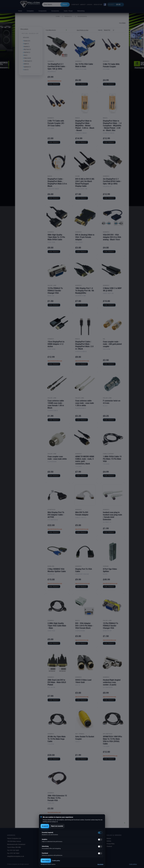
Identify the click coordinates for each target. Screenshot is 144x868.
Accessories (55, 11)
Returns (109, 838)
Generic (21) (27, 41)
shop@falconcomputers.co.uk (16, 856)
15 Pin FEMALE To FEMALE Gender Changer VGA (55, 291)
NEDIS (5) (26, 64)
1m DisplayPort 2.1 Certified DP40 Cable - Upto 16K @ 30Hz (57, 66)
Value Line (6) (27, 58)
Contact (75, 5)
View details (100, 864)
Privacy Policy (111, 844)
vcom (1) (26, 70)
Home (20, 11)
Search (65, 4)
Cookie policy (56, 861)
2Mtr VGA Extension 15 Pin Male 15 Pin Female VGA (57, 798)
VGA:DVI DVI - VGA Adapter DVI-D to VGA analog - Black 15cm (112, 237)
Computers (30, 11)
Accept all (45, 826)
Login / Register (95, 5)
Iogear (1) (26, 44)
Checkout (109, 846)
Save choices (46, 861)
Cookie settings (133, 864)
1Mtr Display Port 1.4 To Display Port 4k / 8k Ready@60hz (85, 291)
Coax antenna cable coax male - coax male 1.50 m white (85, 403)
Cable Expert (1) (28, 61)
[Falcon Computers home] (30, 4)
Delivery (109, 841)
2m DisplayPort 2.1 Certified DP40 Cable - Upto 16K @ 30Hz (112, 181)
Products (68, 16)
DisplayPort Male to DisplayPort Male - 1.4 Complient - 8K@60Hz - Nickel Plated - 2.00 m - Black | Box (112, 126)
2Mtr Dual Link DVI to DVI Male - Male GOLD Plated (57, 682)
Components (43, 11)
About (83, 5)
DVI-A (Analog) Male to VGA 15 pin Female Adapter (85, 237)
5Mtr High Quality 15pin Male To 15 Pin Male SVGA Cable (56, 237)
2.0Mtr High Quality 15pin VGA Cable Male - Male (57, 626)
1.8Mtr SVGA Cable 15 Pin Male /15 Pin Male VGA (112, 459)
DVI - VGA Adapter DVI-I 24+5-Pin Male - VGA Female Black (84, 626)
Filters (122, 23)
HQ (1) (26, 55)
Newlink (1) (27, 47)
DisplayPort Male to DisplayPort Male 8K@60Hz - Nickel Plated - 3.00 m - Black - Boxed (85, 126)
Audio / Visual (68, 11)
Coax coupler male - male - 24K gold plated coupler (112, 344)
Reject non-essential (57, 826)
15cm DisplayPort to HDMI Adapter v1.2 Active (56, 344)
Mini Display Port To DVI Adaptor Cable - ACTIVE (56, 515)
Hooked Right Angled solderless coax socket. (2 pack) (112, 682)
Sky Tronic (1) (27, 49)
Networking (81, 11)
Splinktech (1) (27, 67)
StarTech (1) (27, 52)
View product (54, 84)
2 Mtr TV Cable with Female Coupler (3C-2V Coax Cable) (56, 123)
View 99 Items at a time (83, 30)
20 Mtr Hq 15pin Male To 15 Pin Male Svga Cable (57, 739)
